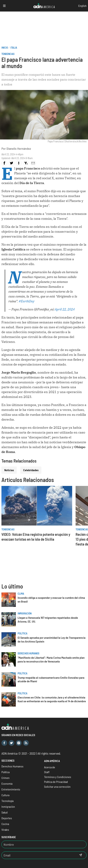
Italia (14, 48)
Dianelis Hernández (19, 148)
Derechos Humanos (28, 653)
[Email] (38, 855)
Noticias (9, 470)
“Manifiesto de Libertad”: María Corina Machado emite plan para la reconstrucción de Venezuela (51, 659)
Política (22, 633)
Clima (21, 594)
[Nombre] (44, 844)
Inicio (5, 48)
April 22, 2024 (65, 309)
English (82, 6)
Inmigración (25, 613)
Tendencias (8, 54)
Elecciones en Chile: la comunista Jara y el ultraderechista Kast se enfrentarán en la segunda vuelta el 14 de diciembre (52, 699)
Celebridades (31, 470)
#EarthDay (27, 301)
